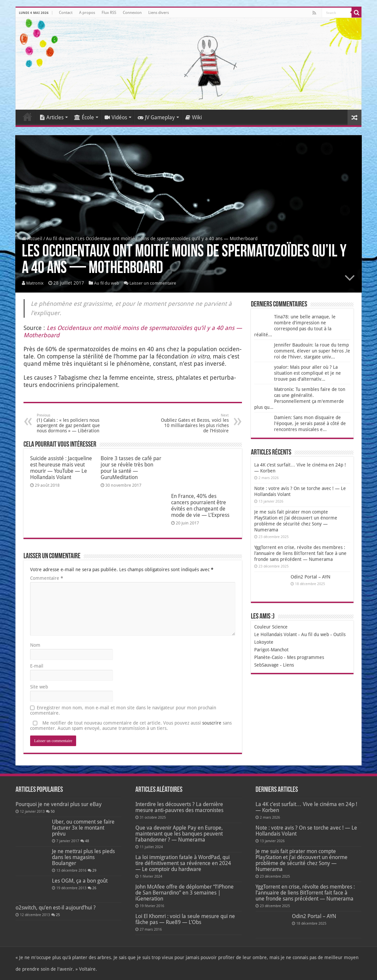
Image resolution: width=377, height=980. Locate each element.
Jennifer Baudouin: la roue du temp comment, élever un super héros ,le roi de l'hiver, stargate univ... (312, 351)
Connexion (132, 13)
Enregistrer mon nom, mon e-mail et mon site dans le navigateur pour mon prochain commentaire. (123, 710)
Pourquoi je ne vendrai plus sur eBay (59, 804)
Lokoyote (264, 642)
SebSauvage (266, 665)
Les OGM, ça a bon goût (80, 881)
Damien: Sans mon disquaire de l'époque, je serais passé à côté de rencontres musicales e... (310, 423)
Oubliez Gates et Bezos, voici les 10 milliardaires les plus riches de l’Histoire (195, 423)
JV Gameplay (156, 117)
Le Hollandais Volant (276, 634)
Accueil (27, 117)
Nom (35, 645)
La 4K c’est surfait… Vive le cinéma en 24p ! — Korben (306, 807)
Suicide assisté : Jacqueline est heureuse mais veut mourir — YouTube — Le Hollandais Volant (61, 468)
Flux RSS (109, 13)
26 (94, 888)
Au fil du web (60, 239)
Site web (39, 687)
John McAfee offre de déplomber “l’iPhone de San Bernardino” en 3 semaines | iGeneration (185, 893)
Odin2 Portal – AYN (310, 577)
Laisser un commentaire (153, 283)
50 (53, 812)
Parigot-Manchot (271, 650)
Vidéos (116, 117)
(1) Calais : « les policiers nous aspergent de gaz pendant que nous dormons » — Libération (71, 423)
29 (94, 871)
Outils (339, 634)
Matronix (35, 283)
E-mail (37, 666)
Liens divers (159, 13)
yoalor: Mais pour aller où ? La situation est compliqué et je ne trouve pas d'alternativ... (307, 373)
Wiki (194, 117)
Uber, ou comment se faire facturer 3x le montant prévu (83, 828)
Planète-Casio (268, 657)
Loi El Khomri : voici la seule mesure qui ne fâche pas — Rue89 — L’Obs (185, 919)
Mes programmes (306, 657)
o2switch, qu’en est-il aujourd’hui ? (56, 908)
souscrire (212, 723)
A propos (87, 13)
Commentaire (47, 578)
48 (87, 841)
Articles (52, 117)
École (84, 117)
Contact (66, 13)
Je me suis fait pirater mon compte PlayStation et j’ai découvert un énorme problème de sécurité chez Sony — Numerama (302, 860)
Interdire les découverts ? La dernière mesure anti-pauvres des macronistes (179, 807)
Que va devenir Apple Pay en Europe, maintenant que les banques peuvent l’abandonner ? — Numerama (179, 834)
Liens (288, 665)
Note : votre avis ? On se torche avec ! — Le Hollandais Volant (306, 831)
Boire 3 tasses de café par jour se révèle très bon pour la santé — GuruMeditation (131, 468)
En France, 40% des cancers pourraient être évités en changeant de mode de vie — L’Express (200, 506)
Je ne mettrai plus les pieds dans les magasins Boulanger (83, 857)
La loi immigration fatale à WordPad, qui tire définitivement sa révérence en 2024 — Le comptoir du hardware (183, 863)
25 (58, 915)
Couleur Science (271, 627)
